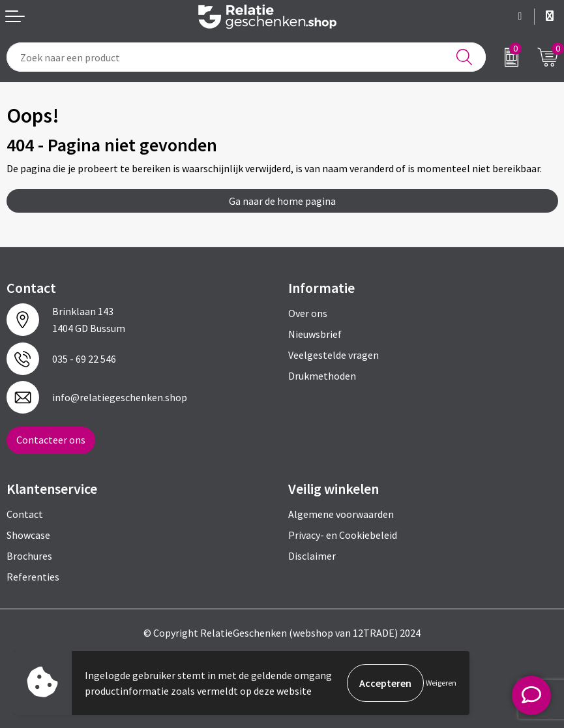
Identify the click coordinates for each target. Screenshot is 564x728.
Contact (25, 514)
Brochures (29, 556)
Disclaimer (312, 556)
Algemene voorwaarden (341, 514)
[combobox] (246, 57)
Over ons (308, 313)
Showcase (28, 535)
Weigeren (441, 683)
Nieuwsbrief (315, 334)
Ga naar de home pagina (282, 201)
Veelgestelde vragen (334, 355)
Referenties (33, 577)
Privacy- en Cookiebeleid (343, 535)
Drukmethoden (322, 376)
